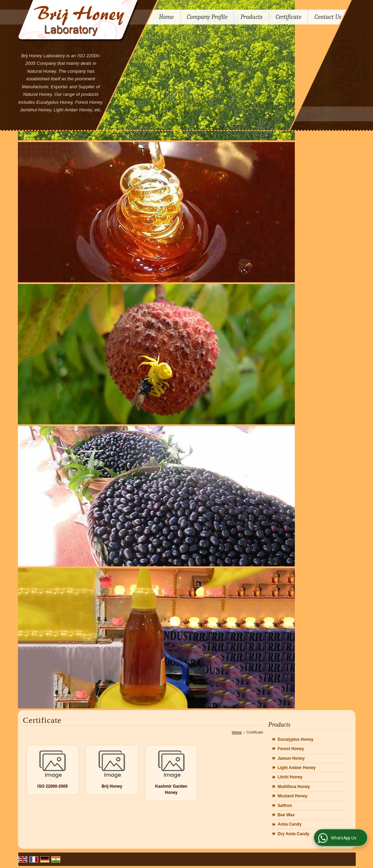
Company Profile (207, 17)
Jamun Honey (291, 758)
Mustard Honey (293, 796)
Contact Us (328, 17)
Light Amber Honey (297, 768)
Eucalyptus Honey (296, 739)
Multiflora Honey (294, 787)
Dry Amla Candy (293, 834)
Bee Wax (286, 815)
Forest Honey (291, 749)
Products (252, 17)
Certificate (288, 17)
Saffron (285, 806)
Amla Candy (289, 824)
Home (167, 17)
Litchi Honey (290, 777)
